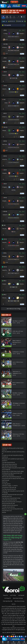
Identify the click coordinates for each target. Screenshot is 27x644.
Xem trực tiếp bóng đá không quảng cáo (12, 477)
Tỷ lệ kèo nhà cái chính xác (8, 507)
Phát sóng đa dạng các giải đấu (10, 464)
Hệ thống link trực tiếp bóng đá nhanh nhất (12, 473)
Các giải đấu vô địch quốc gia (9, 487)
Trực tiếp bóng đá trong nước (9, 489)
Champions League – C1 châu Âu (10, 486)
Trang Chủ (5, 595)
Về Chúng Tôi (8, 598)
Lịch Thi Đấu (13, 595)
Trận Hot (12, 21)
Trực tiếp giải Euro (6, 484)
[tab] (3, 17)
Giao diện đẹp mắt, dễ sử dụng (9, 466)
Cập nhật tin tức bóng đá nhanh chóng (11, 498)
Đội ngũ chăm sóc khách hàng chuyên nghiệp (13, 471)
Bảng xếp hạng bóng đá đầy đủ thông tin (12, 502)
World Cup (5, 482)
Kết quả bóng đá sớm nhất (8, 503)
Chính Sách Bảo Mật (8, 601)
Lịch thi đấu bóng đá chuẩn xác (10, 500)
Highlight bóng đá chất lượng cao (10, 505)
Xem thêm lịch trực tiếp (14, 309)
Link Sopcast (21, 595)
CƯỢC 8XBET (14, 2)
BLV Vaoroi (20, 21)
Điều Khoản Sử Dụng (18, 598)
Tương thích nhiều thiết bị (8, 475)
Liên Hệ (13, 604)
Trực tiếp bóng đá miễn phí (8, 462)
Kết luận (4, 512)
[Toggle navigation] (25, 2)
